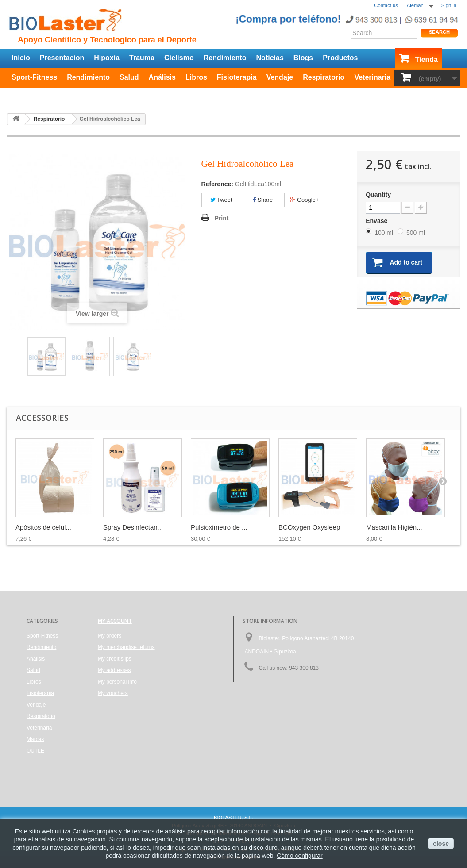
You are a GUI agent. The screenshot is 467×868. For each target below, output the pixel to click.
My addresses (114, 670)
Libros (196, 77)
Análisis (162, 77)
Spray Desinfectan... (133, 527)
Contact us (386, 5)
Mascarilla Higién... (394, 527)
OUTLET (26, 95)
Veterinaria (372, 77)
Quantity (378, 195)
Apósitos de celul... (43, 527)
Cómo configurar (300, 856)
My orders (110, 636)
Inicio (21, 58)
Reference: (217, 184)
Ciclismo (179, 58)
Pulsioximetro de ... (219, 527)
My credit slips (115, 659)
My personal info (117, 682)
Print (222, 218)
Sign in (449, 5)
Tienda (426, 60)
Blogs (303, 58)
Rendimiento (225, 58)
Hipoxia (107, 58)
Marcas (35, 739)
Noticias (270, 58)
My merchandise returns (126, 647)
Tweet (221, 200)
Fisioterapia (237, 77)
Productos (340, 58)
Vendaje (280, 77)
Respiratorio (324, 77)
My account (115, 621)
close (441, 844)
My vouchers (113, 693)
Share (263, 200)
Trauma (142, 58)
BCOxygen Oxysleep (309, 527)
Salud (129, 77)
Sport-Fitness (34, 77)
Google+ (304, 200)
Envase (377, 221)
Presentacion (62, 58)
